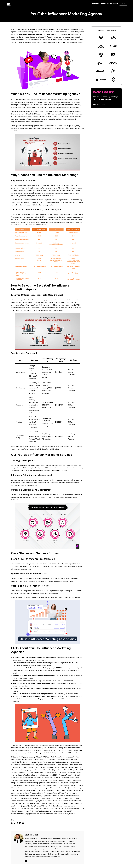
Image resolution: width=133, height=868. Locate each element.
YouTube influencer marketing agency (30, 34)
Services (96, 4)
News (116, 4)
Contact (123, 4)
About (103, 4)
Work (110, 4)
